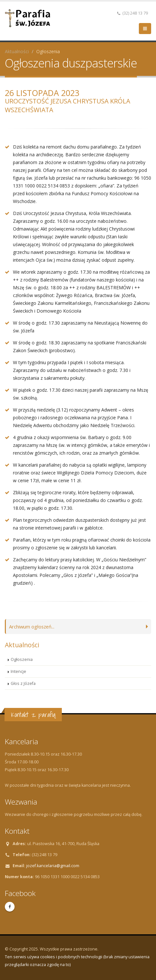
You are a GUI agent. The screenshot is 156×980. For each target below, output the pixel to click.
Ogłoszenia (22, 659)
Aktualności (17, 51)
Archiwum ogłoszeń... (33, 626)
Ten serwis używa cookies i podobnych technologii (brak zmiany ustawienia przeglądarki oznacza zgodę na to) (77, 961)
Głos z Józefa (23, 683)
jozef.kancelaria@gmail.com (53, 866)
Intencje (18, 671)
